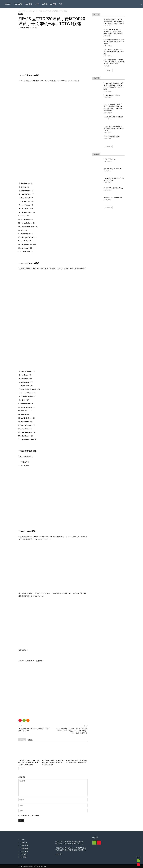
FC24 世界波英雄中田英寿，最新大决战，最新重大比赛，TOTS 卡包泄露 (114, 42)
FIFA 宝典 (23, 854)
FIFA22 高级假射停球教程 (112, 95)
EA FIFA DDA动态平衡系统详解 (113, 188)
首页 (20, 11)
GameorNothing (25, 28)
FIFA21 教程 (24, 845)
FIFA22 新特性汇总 (110, 159)
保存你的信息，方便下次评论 (30, 816)
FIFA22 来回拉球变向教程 (112, 136)
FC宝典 (45, 4)
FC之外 (37, 4)
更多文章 (30, 740)
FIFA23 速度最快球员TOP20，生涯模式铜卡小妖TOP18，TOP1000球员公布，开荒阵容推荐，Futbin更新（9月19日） (72, 731)
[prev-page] (20, 768)
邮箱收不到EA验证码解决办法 (113, 197)
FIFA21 (23, 839)
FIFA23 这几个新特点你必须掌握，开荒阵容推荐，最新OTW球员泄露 (114, 128)
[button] (141, 4)
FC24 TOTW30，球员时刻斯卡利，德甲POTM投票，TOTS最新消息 (114, 52)
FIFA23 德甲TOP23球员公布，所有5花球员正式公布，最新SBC (34, 730)
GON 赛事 (24, 857)
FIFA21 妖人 (24, 851)
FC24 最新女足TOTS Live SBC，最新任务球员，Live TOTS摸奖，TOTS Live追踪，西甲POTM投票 (29, 763)
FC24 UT (8, 4)
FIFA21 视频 (24, 848)
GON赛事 (53, 4)
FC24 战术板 (18, 4)
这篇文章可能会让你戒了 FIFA (113, 169)
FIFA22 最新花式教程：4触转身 (114, 117)
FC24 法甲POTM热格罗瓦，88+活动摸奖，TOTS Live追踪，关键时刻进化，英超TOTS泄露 (53, 763)
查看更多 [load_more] (108, 70)
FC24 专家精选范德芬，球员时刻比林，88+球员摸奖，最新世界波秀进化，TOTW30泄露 (114, 62)
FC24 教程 (29, 4)
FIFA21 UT (24, 842)
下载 (60, 4)
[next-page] (23, 768)
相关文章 (22, 740)
